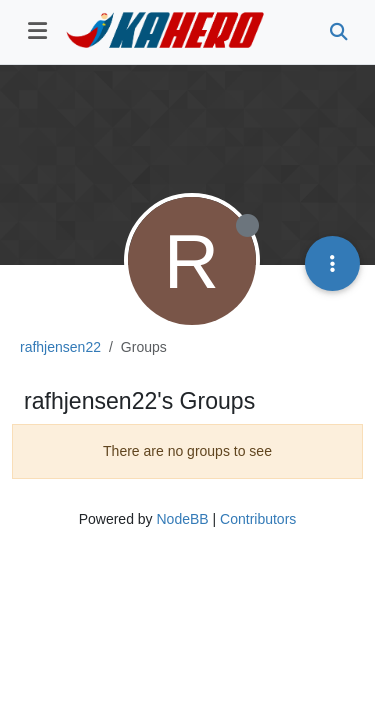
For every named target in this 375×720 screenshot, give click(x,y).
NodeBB (182, 519)
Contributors (258, 519)
